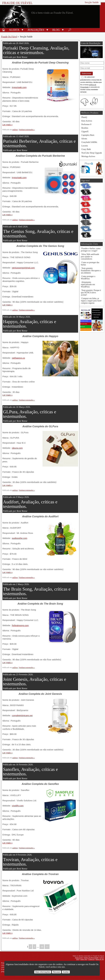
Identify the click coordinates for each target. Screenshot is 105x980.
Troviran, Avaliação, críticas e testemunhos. (30, 862)
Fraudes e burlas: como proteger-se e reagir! (91, 250)
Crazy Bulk (86, 149)
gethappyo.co (18, 358)
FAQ (78, 959)
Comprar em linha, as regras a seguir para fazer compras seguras (91, 301)
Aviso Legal (79, 958)
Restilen (85, 128)
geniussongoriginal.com (23, 268)
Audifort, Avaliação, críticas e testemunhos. (30, 504)
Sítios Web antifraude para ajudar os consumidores (90, 257)
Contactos (91, 959)
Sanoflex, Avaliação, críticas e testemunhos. (30, 772)
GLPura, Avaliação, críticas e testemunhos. (30, 414)
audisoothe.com (20, 538)
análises (15, 130)
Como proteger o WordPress (88, 277)
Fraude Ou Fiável (17, 3)
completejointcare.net (22, 715)
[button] (22, 30)
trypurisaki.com (19, 87)
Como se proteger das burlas (90, 263)
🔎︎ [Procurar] (70, 30)
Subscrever (86, 73)
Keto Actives (87, 121)
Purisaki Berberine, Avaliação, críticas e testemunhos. (39, 143)
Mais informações (43, 972)
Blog (56, 30)
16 (42, 947)
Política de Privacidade (91, 958)
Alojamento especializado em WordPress (88, 284)
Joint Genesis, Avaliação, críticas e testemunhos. (35, 682)
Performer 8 (86, 124)
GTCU (102, 958)
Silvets (84, 139)
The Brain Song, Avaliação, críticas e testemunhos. (37, 591)
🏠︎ (4, 30)
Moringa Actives (88, 156)
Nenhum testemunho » (27, 130)
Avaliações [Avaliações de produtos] (36, 30)
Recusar (56, 972)
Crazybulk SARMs (89, 142)
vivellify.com (18, 806)
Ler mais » (7, 125)
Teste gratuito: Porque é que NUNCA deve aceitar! (91, 293)
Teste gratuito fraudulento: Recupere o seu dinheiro (91, 270)
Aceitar (66, 972)
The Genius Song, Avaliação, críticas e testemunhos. (38, 234)
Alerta (14, 30)
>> (47, 947)
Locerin (85, 146)
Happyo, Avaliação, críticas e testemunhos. (30, 324)
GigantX (85, 131)
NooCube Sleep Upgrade (92, 153)
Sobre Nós (84, 959)
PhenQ (84, 117)
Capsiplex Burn (88, 135)
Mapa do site (100, 959)
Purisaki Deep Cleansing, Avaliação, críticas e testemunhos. (36, 50)
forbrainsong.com (20, 625)
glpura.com (17, 448)
